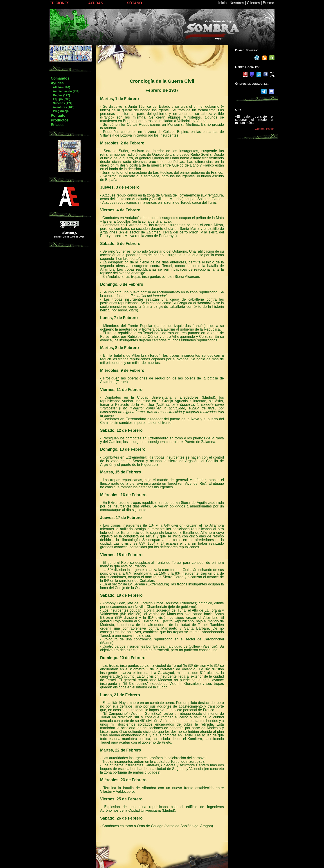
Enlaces (58, 125)
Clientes (253, 3)
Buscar (268, 3)
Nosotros (237, 3)
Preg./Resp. (60, 111)
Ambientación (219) (65, 91)
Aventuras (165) (63, 107)
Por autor (59, 115)
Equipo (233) (60, 99)
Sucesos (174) (62, 103)
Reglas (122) (60, 95)
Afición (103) (60, 87)
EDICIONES (59, 3)
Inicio (222, 3)
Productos (60, 120)
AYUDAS (96, 3)
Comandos (60, 78)
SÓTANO (134, 3)
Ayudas (57, 83)
